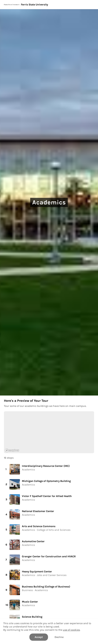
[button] (49, 469)
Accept (39, 637)
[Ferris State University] (49, 5)
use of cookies (71, 630)
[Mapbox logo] (12, 450)
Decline (59, 637)
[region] (49, 432)
